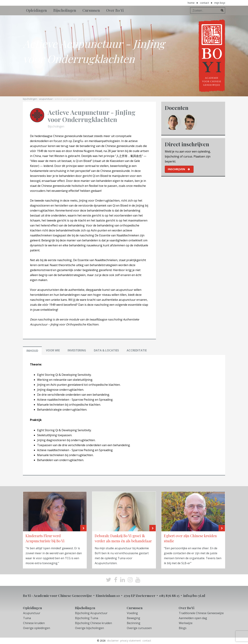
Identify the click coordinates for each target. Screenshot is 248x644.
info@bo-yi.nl (194, 595)
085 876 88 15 (169, 595)
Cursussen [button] (91, 10)
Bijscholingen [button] (65, 10)
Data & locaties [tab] (106, 350)
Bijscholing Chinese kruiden (93, 623)
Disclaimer (113, 641)
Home (191, 3)
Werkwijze (186, 623)
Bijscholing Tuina (87, 618)
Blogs (183, 628)
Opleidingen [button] (36, 10)
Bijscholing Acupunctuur (91, 613)
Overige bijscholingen (89, 628)
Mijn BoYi (220, 3)
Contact (204, 3)
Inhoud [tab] (32, 351)
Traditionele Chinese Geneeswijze (201, 613)
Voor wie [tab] (53, 350)
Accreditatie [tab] (137, 350)
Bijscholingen (30, 99)
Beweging (133, 618)
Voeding (132, 613)
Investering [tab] (77, 350)
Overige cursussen (139, 628)
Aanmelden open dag (193, 618)
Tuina (27, 618)
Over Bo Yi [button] (115, 10)
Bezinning (134, 623)
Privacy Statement (131, 641)
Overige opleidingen (37, 628)
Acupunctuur (46, 99)
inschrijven (176, 169)
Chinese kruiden (34, 623)
